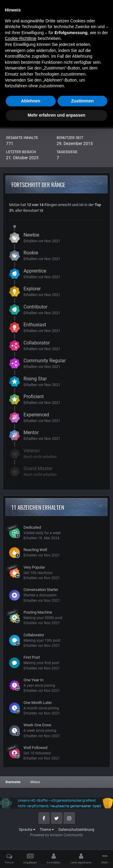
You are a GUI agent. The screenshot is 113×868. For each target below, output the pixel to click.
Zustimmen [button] (82, 841)
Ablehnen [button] (31, 841)
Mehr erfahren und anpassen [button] (56, 856)
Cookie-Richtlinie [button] (21, 779)
